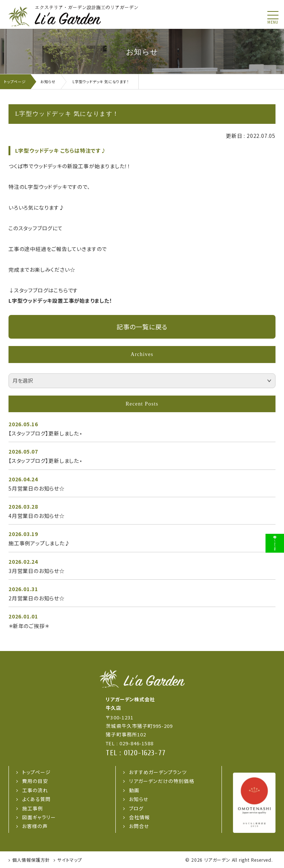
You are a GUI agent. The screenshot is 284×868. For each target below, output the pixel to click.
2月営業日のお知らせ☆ (37, 598)
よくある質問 (36, 799)
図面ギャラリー (39, 817)
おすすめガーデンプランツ (158, 772)
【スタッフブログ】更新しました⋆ (46, 433)
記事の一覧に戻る (142, 327)
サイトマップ (70, 860)
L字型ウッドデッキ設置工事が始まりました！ (60, 301)
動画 (134, 790)
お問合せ (139, 826)
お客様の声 (35, 826)
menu (273, 22)
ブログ (136, 808)
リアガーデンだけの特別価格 (162, 781)
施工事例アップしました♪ (39, 543)
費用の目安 (35, 781)
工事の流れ (35, 790)
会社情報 (139, 817)
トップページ (36, 772)
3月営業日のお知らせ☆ (37, 571)
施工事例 (33, 808)
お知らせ (139, 799)
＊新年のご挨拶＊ (29, 626)
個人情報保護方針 (31, 860)
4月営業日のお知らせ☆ (37, 516)
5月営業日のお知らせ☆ (37, 488)
